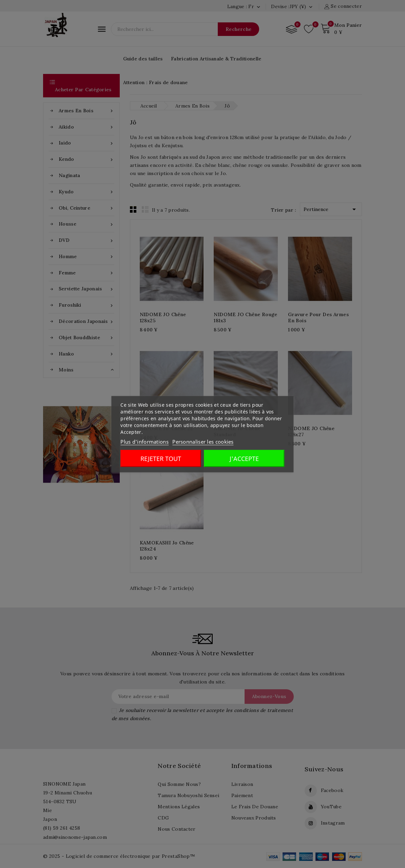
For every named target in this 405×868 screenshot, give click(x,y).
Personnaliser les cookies (203, 441)
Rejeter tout (161, 458)
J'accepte (244, 458)
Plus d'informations (144, 441)
